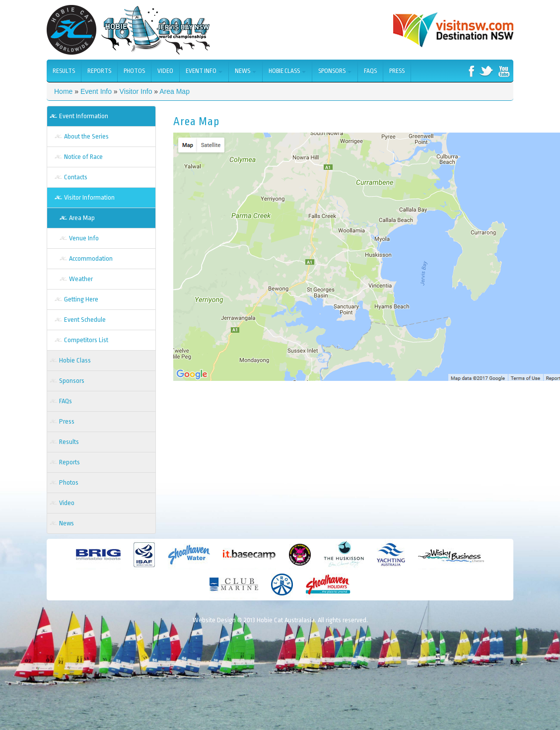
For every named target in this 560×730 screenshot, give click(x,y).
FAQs (370, 71)
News (245, 71)
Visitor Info (136, 91)
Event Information (84, 116)
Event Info (204, 71)
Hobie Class (287, 71)
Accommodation (91, 258)
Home (63, 91)
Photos (134, 71)
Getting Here (81, 299)
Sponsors (335, 71)
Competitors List (86, 340)
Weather (81, 279)
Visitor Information (89, 197)
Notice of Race (83, 157)
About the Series (86, 136)
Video (165, 71)
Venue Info (84, 238)
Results (64, 71)
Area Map (175, 91)
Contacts (76, 177)
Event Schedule (85, 320)
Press (397, 71)
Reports (99, 71)
